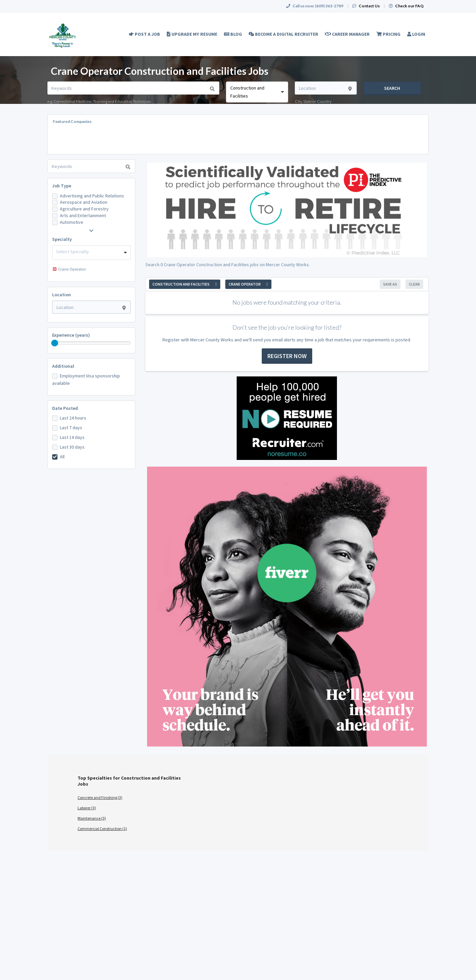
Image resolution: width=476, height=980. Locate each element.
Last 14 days (72, 437)
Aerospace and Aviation (84, 202)
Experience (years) (71, 335)
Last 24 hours (73, 418)
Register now (287, 356)
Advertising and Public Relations (92, 196)
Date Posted (65, 408)
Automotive (72, 222)
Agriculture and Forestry (84, 209)
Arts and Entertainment (83, 215)
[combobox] (257, 92)
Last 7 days (71, 428)
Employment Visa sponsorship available (86, 379)
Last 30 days (72, 447)
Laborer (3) (87, 808)
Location (62, 295)
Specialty (62, 239)
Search (392, 88)
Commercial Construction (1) (102, 829)
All (62, 457)
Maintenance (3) (92, 818)
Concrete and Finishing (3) (100, 797)
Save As (390, 284)
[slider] (55, 343)
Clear (414, 284)
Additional (63, 366)
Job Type (62, 186)
